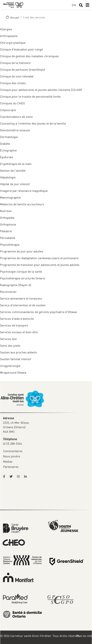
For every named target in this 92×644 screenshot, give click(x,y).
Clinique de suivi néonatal (17, 76)
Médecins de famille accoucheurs (22, 204)
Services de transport (14, 325)
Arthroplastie (9, 36)
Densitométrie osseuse (15, 130)
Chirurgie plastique (13, 43)
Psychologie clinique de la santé (21, 272)
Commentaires (13, 451)
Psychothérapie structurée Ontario (23, 278)
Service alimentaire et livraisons (21, 298)
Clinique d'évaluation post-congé (21, 49)
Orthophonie (8, 224)
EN (74, 5)
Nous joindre (12, 456)
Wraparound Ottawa (13, 372)
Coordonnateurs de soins (16, 117)
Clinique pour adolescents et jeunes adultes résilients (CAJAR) (41, 90)
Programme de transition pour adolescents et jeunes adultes (40, 265)
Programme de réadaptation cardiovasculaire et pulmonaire (39, 258)
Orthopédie (7, 218)
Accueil (15, 17)
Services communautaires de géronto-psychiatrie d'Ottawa (38, 312)
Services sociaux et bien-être (19, 332)
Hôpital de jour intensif (15, 184)
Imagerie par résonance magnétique (24, 191)
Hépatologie (8, 177)
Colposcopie (8, 110)
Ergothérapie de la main (16, 164)
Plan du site (84, 636)
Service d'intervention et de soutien (23, 305)
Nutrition (6, 211)
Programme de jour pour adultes (22, 251)
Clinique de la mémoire (15, 63)
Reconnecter (8, 292)
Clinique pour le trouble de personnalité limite (30, 96)
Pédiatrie (6, 231)
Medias (8, 461)
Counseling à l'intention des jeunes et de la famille (33, 123)
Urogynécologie (10, 366)
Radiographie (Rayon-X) (16, 285)
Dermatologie (9, 137)
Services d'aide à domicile (17, 319)
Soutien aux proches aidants (18, 352)
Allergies (6, 29)
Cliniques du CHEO (12, 103)
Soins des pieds (10, 346)
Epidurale (6, 157)
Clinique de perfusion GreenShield (22, 70)
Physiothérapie (10, 245)
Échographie (8, 150)
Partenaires (11, 467)
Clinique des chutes (13, 83)
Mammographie (10, 197)
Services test (8, 339)
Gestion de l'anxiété (13, 171)
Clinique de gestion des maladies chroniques (29, 56)
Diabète (5, 144)
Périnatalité (8, 238)
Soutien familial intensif (15, 359)
